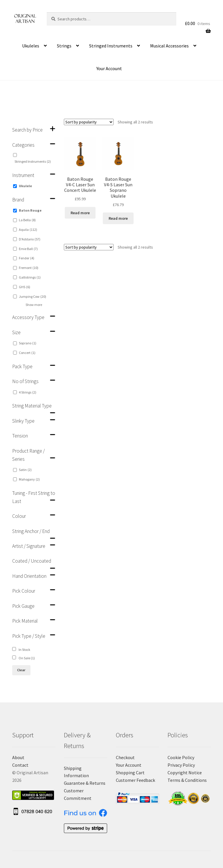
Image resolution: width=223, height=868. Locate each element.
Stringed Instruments (111, 46)
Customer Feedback (135, 780)
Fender (27, 258)
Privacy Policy (181, 765)
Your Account (109, 68)
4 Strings (28, 392)
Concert (27, 353)
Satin (25, 470)
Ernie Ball (28, 249)
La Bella (27, 220)
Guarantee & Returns (85, 783)
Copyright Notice (185, 773)
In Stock (24, 650)
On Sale (27, 658)
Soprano (28, 343)
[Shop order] (89, 122)
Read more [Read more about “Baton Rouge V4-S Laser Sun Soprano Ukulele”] (118, 218)
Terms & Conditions (187, 780)
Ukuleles (31, 46)
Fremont (29, 268)
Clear (21, 670)
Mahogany (29, 479)
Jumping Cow (33, 296)
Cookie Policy (181, 757)
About (18, 757)
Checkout (125, 757)
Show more (34, 305)
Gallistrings (30, 277)
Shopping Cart (130, 773)
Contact (20, 765)
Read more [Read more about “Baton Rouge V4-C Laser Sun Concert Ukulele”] (80, 213)
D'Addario (30, 239)
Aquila (28, 230)
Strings (64, 46)
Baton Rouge (30, 210)
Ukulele (25, 186)
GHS (25, 287)
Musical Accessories (169, 46)
